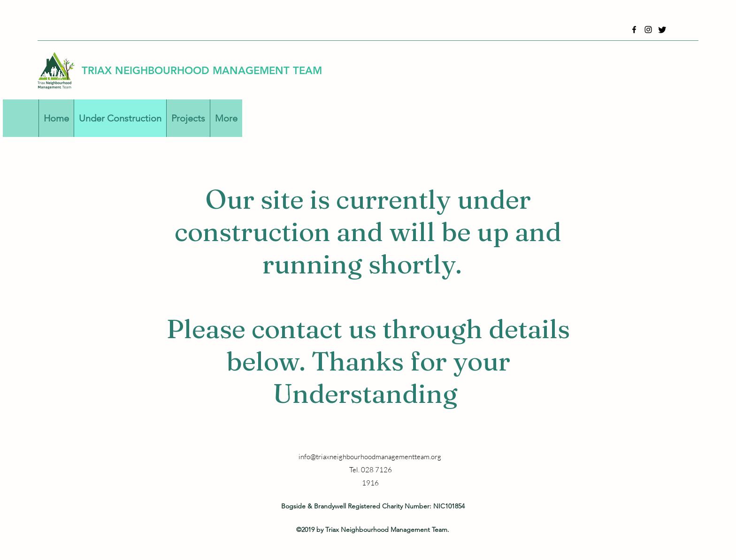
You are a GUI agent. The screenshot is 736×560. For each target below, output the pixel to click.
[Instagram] (648, 30)
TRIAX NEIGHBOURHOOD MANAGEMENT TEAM (202, 71)
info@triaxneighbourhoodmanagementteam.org (370, 457)
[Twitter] (662, 30)
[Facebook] (634, 30)
